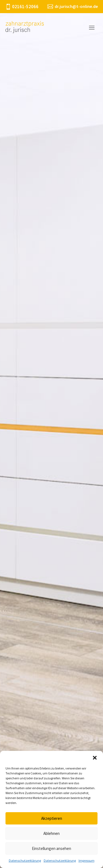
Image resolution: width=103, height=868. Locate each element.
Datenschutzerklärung (25, 860)
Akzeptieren (52, 818)
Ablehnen (51, 833)
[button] (95, 758)
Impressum (87, 860)
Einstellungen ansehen (51, 848)
